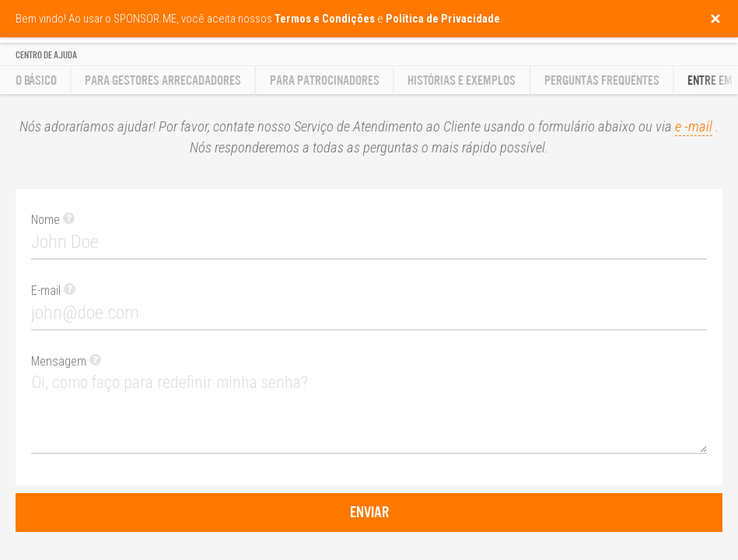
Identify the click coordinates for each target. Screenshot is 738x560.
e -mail (694, 127)
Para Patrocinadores (325, 80)
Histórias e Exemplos (462, 80)
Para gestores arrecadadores (163, 80)
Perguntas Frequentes (602, 80)
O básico (36, 80)
